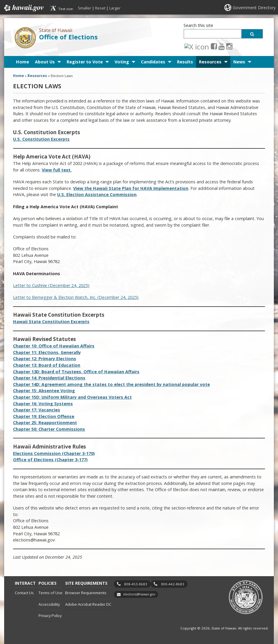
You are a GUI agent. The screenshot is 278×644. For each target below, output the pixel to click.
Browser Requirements (86, 593)
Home (23, 62)
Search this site (198, 25)
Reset (100, 8)
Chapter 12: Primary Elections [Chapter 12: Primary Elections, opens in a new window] (45, 359)
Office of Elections (68, 37)
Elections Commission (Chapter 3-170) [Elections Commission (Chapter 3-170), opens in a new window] (54, 453)
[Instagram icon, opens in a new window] (211, 46)
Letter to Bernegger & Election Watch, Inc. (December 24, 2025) (76, 297)
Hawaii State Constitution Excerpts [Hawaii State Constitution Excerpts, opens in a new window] (51, 322)
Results (185, 62)
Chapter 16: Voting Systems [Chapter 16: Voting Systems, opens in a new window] (43, 404)
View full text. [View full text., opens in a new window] (57, 170)
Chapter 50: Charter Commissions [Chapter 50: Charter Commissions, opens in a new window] (49, 429)
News (239, 62)
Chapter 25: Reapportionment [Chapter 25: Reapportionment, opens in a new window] (45, 423)
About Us (45, 62)
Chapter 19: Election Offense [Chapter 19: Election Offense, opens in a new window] (44, 416)
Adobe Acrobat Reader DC (88, 604)
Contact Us (24, 593)
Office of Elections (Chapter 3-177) (50, 460)
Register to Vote (85, 62)
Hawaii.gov (23, 8)
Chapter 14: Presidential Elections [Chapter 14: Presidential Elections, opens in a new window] (49, 378)
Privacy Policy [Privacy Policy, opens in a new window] (50, 616)
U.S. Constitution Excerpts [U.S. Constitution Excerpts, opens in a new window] (41, 139)
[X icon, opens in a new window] (188, 46)
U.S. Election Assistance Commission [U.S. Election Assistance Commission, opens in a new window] (97, 194)
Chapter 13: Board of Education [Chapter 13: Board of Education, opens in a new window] (47, 365)
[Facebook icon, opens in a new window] (196, 46)
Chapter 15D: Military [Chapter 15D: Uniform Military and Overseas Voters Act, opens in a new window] (72, 397)
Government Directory (254, 8)
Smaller (85, 8)
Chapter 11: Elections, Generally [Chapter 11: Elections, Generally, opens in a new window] (47, 352)
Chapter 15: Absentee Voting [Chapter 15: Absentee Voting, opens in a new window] (44, 391)
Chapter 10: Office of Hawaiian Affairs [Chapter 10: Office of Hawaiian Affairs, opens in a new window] (54, 346)
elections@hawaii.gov (139, 594)
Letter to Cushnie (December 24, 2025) (51, 285)
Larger (115, 8)
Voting (122, 62)
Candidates (153, 62)
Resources (210, 62)
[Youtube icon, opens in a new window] (203, 46)
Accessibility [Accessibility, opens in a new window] (49, 604)
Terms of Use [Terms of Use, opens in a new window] (50, 593)
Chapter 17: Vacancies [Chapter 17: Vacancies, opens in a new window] (37, 410)
